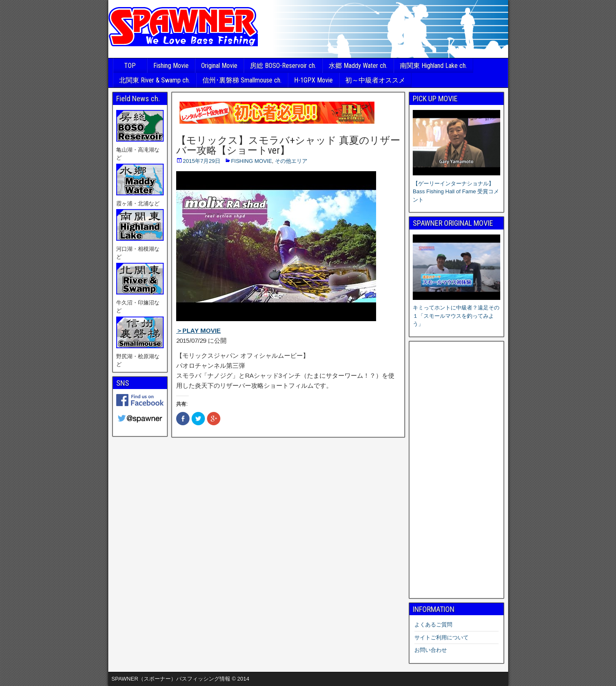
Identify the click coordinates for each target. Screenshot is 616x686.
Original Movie (219, 66)
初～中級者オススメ (375, 80)
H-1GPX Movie (313, 80)
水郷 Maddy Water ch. (358, 66)
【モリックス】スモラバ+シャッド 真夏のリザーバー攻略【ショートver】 (288, 145)
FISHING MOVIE (252, 161)
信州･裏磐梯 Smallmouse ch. (242, 80)
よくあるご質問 (433, 625)
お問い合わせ (431, 650)
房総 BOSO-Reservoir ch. (283, 66)
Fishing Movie (171, 66)
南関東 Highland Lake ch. (433, 66)
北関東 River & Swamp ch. (155, 80)
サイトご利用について (441, 637)
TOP (130, 66)
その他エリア (291, 161)
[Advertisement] (456, 470)
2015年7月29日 (202, 161)
